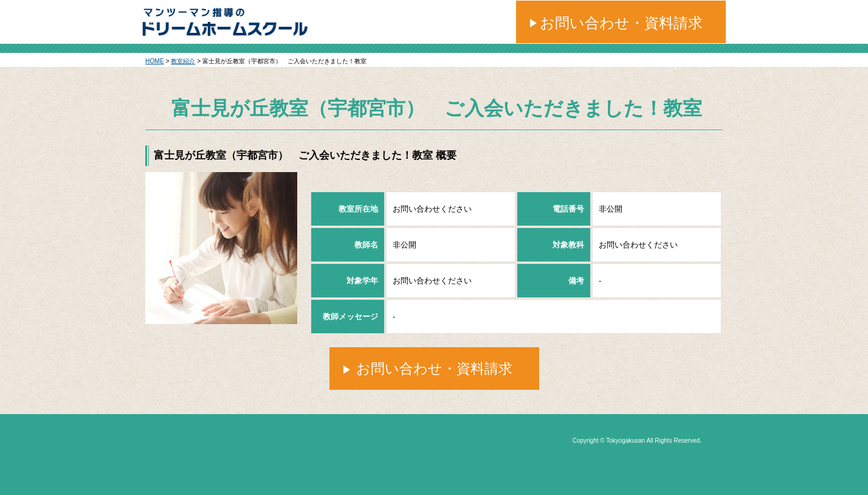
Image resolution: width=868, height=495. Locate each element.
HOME (155, 61)
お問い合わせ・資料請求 (621, 23)
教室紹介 (183, 61)
